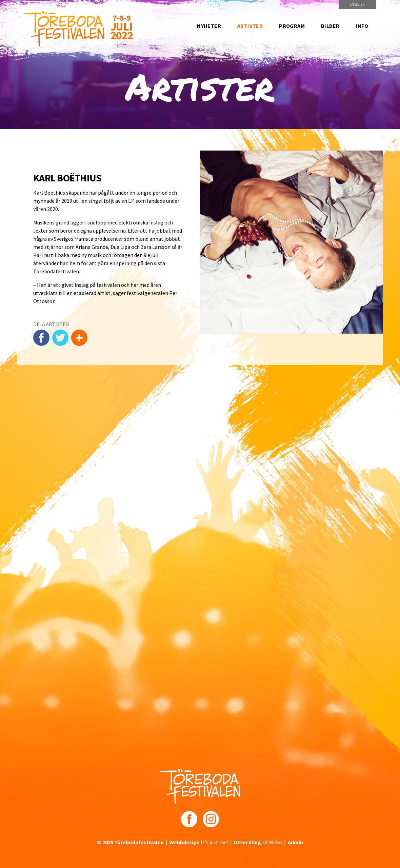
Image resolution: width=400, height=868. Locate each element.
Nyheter (209, 26)
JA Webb (258, 842)
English (357, 4)
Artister (250, 26)
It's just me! (199, 842)
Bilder (330, 26)
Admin (295, 842)
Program (292, 26)
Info (362, 26)
